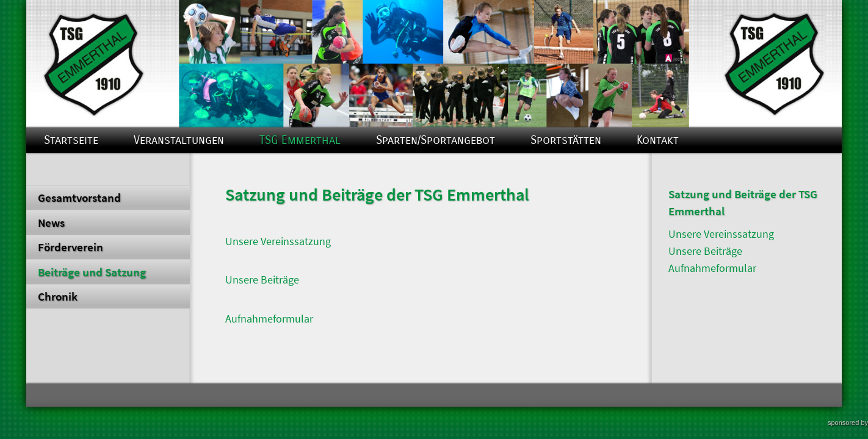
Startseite (71, 140)
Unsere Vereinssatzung (278, 241)
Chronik (58, 296)
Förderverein (71, 247)
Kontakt (658, 140)
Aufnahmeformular (269, 319)
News (51, 223)
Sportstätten (566, 140)
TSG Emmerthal (300, 140)
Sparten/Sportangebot (436, 140)
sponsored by (848, 423)
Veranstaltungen (179, 140)
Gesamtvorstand (79, 198)
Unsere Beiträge (262, 280)
